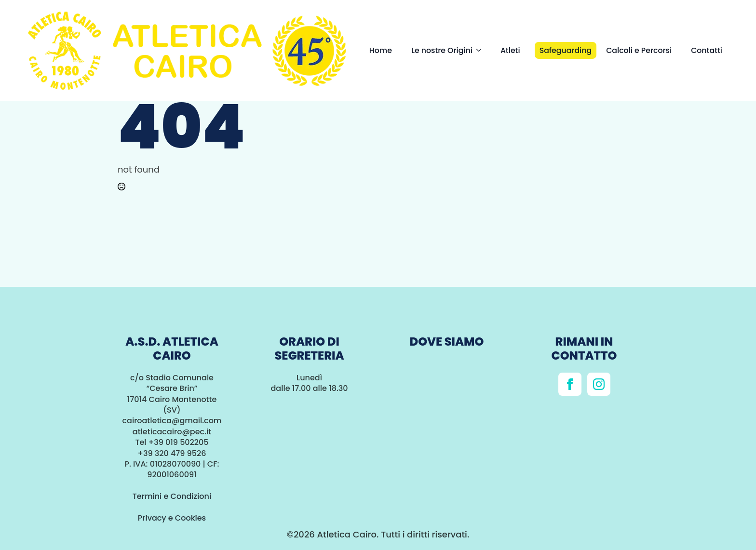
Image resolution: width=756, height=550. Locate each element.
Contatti (707, 50)
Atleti (510, 50)
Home (381, 50)
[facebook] (570, 384)
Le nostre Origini (442, 50)
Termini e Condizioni (172, 496)
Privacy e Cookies (172, 518)
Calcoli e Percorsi (639, 50)
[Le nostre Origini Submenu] (482, 51)
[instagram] (599, 384)
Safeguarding (566, 50)
